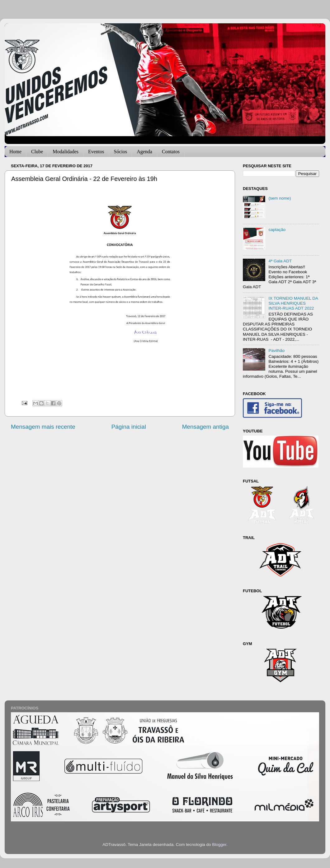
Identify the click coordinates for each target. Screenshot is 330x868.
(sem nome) (280, 198)
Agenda (144, 152)
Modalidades (66, 152)
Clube (37, 152)
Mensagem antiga (205, 427)
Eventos (96, 152)
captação (277, 230)
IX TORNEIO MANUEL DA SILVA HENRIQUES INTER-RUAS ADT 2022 (293, 303)
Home (15, 152)
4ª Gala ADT (280, 261)
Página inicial (129, 427)
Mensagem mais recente (43, 427)
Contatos (171, 152)
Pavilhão (276, 351)
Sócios (121, 152)
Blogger (219, 845)
